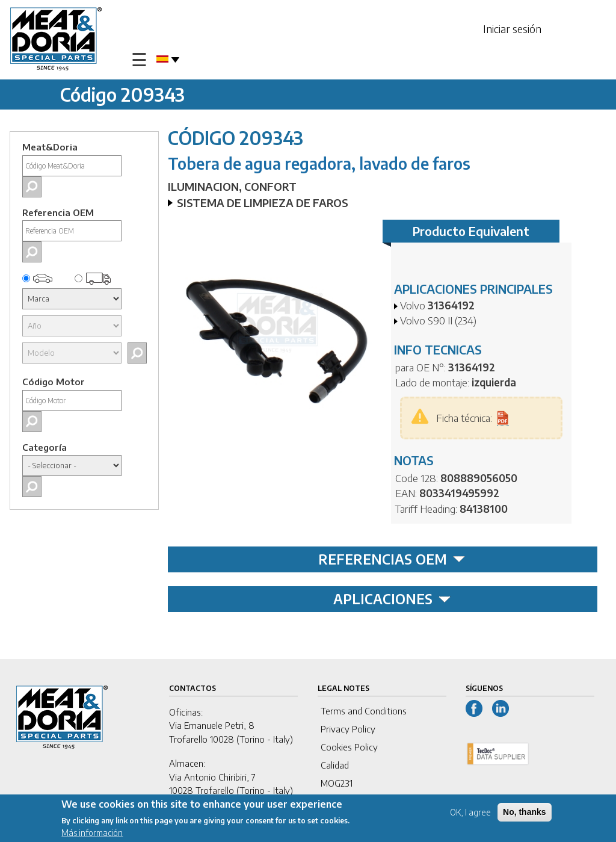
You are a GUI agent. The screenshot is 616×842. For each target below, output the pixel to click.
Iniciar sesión (512, 29)
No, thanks (525, 813)
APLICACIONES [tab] (392, 599)
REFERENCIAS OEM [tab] (392, 559)
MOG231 (337, 783)
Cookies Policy (349, 747)
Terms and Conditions (364, 711)
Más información (92, 834)
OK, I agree (470, 813)
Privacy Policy (348, 729)
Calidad (335, 765)
